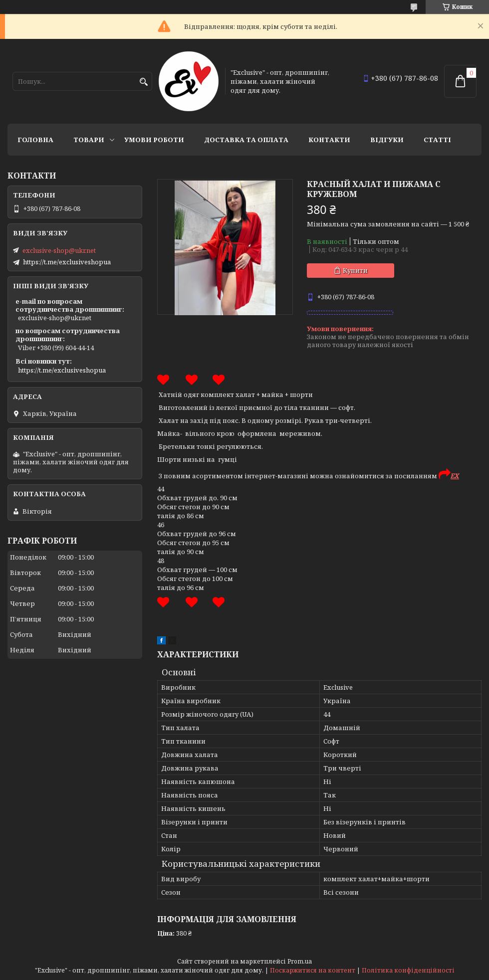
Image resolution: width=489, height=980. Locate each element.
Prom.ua (300, 961)
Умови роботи (154, 140)
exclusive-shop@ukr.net (59, 250)
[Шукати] (143, 82)
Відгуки (387, 140)
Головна (35, 140)
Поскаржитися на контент (313, 970)
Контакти (329, 140)
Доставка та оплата (246, 140)
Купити (355, 270)
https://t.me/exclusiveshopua (67, 262)
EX (455, 476)
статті (437, 140)
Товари (89, 140)
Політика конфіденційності (408, 970)
